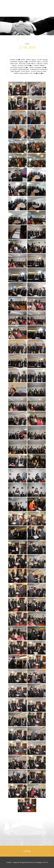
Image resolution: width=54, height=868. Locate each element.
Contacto (11, 6)
